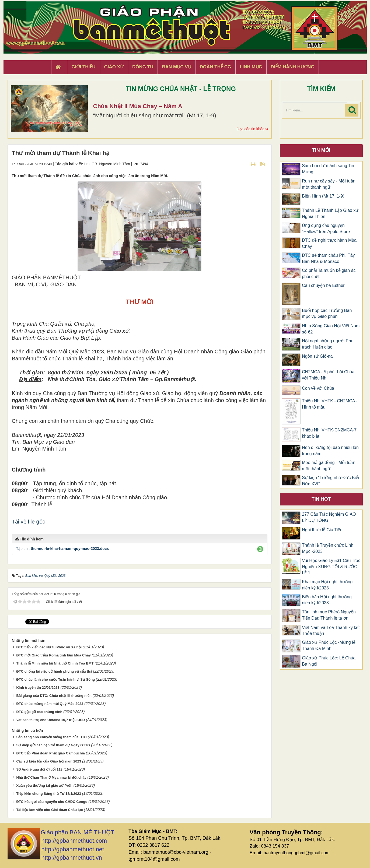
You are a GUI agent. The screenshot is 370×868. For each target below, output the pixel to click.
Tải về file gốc (29, 522)
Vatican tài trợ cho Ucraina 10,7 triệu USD (50, 720)
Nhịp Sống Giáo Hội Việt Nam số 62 (331, 329)
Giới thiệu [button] (83, 67)
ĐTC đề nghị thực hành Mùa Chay (329, 243)
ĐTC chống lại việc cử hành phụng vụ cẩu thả (54, 671)
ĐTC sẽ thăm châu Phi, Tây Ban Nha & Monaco (328, 258)
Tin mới (321, 150)
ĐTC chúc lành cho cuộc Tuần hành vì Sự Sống (55, 679)
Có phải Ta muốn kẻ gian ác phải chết (329, 273)
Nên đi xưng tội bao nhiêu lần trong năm (330, 451)
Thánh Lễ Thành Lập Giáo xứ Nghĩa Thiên (330, 213)
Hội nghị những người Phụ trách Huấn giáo (328, 344)
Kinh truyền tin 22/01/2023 (38, 688)
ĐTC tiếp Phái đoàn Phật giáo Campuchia (50, 753)
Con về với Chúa (318, 388)
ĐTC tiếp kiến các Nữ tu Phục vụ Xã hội (49, 647)
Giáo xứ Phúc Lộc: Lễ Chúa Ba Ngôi (329, 661)
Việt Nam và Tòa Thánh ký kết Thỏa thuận (331, 631)
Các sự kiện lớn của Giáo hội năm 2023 (49, 761)
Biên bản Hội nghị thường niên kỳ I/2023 (327, 600)
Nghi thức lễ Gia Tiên (322, 530)
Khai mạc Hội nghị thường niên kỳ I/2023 (327, 585)
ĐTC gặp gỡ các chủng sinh (39, 712)
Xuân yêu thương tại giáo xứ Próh (44, 786)
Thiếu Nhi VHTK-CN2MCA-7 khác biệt (329, 433)
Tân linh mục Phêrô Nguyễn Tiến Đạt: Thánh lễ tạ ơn (329, 615)
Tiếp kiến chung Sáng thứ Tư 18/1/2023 (49, 794)
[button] (260, 549)
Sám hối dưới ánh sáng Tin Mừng (328, 169)
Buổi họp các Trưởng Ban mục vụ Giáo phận (327, 314)
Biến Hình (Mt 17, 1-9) (323, 196)
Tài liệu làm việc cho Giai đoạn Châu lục (49, 810)
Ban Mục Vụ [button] (176, 67)
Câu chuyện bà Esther (323, 285)
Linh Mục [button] (251, 67)
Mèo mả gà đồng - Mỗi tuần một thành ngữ (329, 466)
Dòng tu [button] (143, 67)
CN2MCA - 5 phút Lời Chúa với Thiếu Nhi (328, 375)
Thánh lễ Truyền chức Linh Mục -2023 (328, 548)
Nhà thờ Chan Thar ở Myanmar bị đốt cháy (51, 777)
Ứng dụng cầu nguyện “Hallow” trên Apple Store (326, 229)
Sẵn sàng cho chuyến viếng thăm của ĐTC (51, 737)
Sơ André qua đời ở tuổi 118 (39, 769)
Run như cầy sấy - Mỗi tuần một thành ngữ (329, 184)
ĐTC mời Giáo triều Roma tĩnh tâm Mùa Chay (53, 655)
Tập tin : (63, 549)
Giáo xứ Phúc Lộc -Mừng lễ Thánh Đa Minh (329, 645)
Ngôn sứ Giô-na (317, 356)
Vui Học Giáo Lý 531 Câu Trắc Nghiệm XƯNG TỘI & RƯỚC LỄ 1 (331, 567)
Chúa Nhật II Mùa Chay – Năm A (138, 106)
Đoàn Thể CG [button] (216, 67)
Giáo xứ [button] (114, 67)
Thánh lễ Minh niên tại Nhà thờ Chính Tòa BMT (55, 663)
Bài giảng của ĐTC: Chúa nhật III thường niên (54, 696)
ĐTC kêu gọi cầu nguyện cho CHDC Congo (52, 802)
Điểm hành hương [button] (293, 67)
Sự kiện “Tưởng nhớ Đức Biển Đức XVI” (331, 481)
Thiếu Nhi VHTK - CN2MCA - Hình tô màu (330, 404)
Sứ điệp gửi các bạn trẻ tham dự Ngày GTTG (53, 745)
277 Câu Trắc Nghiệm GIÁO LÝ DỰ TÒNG (329, 517)
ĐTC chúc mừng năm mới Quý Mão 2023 (50, 704)
